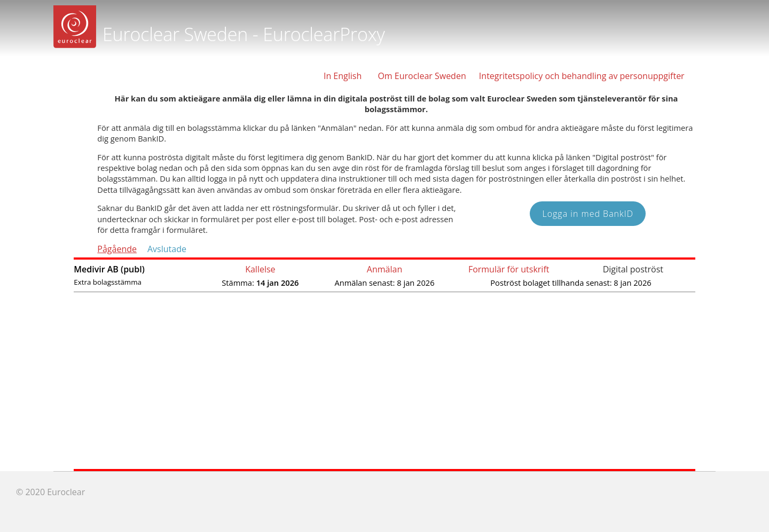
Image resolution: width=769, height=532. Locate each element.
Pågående (117, 249)
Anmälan (384, 269)
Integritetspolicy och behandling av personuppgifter (582, 76)
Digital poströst (633, 269)
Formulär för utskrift (509, 269)
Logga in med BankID (588, 214)
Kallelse (260, 269)
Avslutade (167, 249)
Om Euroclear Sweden (422, 76)
